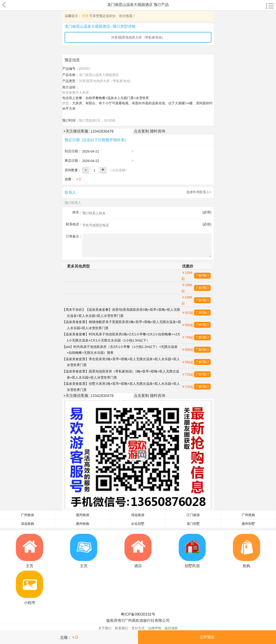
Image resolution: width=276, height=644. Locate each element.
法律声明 (155, 628)
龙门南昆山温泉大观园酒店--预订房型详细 (100, 26)
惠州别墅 (248, 524)
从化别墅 (138, 524)
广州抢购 (248, 515)
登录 (85, 16)
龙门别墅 (193, 524)
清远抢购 (27, 524)
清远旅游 (138, 515)
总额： (69, 637)
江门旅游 (193, 515)
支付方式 (138, 628)
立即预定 (207, 637)
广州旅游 (27, 515)
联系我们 (121, 628)
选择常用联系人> (199, 192)
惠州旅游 (83, 515)
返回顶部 (171, 628)
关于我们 (105, 628)
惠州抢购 (83, 524)
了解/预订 (202, 276)
